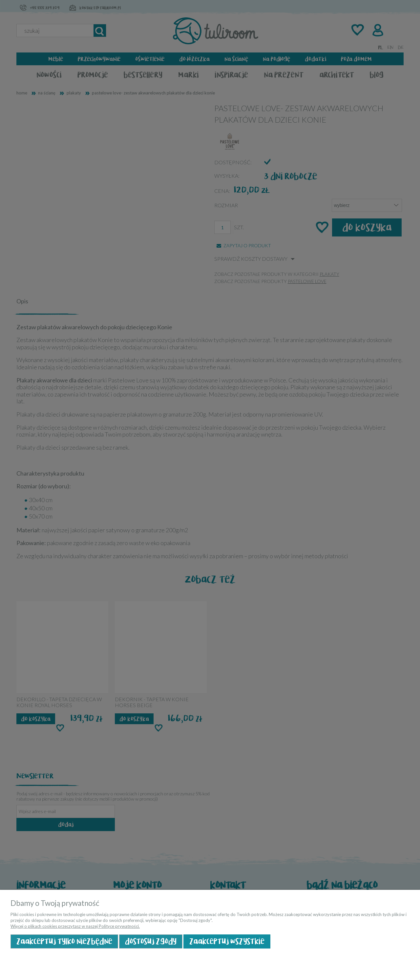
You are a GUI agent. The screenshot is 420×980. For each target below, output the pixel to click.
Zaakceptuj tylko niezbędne (64, 941)
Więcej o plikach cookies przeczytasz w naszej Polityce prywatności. (75, 926)
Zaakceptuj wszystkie (227, 941)
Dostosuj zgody (151, 941)
